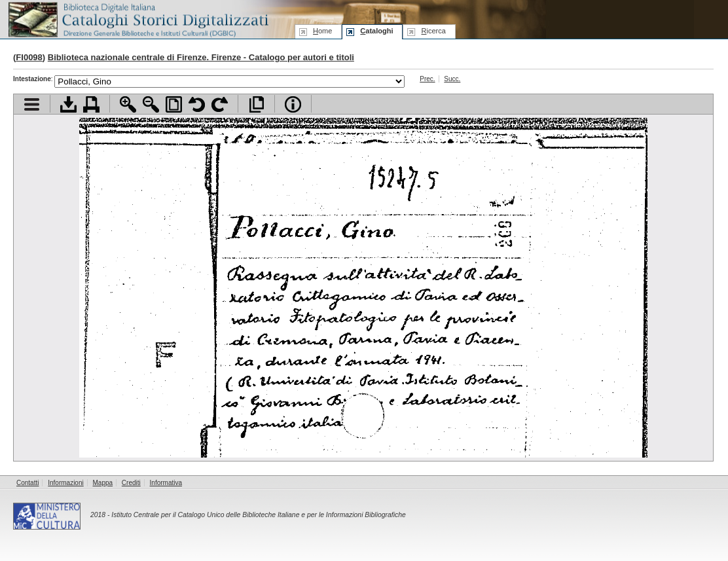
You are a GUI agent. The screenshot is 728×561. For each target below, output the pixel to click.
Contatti (27, 483)
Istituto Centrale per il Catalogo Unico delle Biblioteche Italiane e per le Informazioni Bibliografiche (258, 515)
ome (322, 31)
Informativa (166, 483)
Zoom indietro (151, 104)
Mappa (103, 483)
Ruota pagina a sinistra (197, 104)
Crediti (131, 483)
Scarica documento (68, 104)
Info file (293, 104)
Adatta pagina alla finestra (174, 104)
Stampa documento (91, 104)
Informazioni (65, 483)
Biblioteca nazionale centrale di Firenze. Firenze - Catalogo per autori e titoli (201, 57)
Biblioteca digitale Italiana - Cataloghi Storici (137, 19)
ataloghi (376, 31)
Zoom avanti (128, 104)
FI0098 (29, 57)
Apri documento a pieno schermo (256, 104)
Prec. (427, 79)
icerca (433, 31)
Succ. (452, 79)
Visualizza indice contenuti (32, 104)
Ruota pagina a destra (220, 104)
